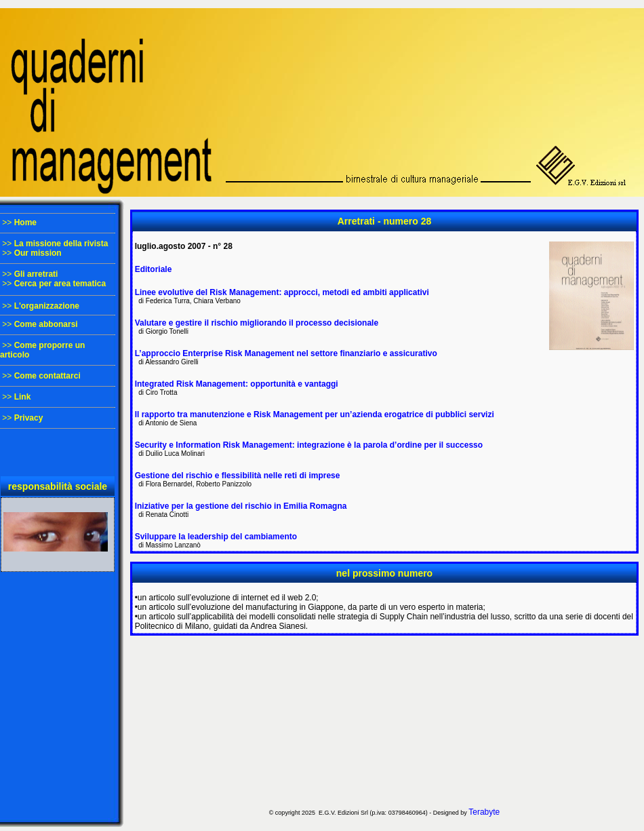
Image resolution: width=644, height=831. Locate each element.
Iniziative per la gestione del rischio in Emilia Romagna (241, 506)
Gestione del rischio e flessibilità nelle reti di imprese (238, 476)
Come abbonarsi (46, 324)
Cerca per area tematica (60, 284)
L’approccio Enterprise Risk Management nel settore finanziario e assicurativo (286, 353)
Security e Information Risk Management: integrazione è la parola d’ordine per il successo (309, 445)
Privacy (29, 418)
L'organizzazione (47, 306)
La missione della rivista (61, 244)
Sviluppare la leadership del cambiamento (216, 537)
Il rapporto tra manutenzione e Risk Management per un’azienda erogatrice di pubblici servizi (315, 414)
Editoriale (154, 269)
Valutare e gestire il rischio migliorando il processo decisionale (257, 323)
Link (23, 397)
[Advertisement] (384, 720)
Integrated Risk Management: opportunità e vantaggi (237, 384)
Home (25, 223)
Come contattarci (47, 376)
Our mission (38, 253)
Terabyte (484, 812)
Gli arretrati (36, 274)
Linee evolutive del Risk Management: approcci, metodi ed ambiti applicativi (282, 292)
